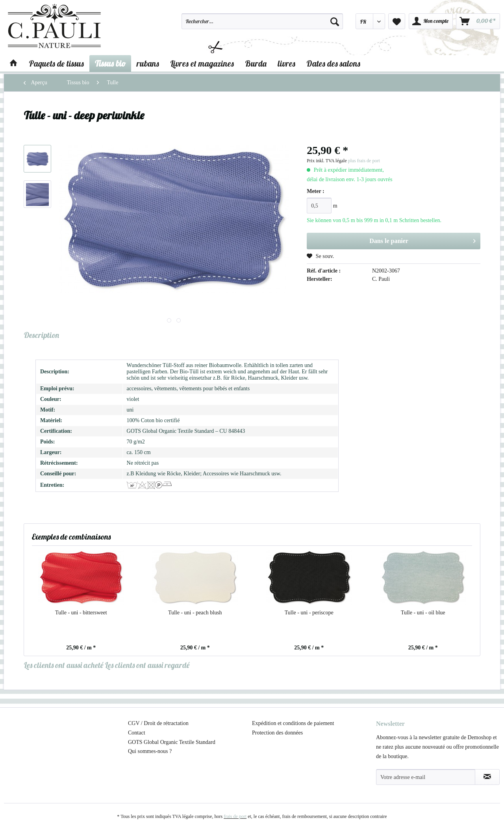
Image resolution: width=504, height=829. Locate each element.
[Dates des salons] (333, 63)
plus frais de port (364, 161)
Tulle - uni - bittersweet (81, 613)
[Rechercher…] (262, 21)
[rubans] (148, 63)
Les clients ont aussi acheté (63, 665)
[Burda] (256, 63)
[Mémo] (397, 21)
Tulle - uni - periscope (309, 613)
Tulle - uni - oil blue (423, 613)
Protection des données (277, 733)
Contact (137, 733)
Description (41, 335)
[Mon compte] (431, 21)
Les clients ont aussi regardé (147, 665)
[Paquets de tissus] (56, 63)
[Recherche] (335, 21)
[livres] (286, 63)
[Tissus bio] (110, 63)
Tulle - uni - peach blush (195, 613)
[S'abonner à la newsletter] (487, 777)
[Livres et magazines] (202, 63)
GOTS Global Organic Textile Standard (172, 742)
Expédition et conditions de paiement (293, 723)
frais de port (235, 816)
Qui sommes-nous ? (150, 751)
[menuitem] (262, 25)
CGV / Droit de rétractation (158, 723)
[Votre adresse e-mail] (426, 777)
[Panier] (478, 21)
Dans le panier (422, 239)
